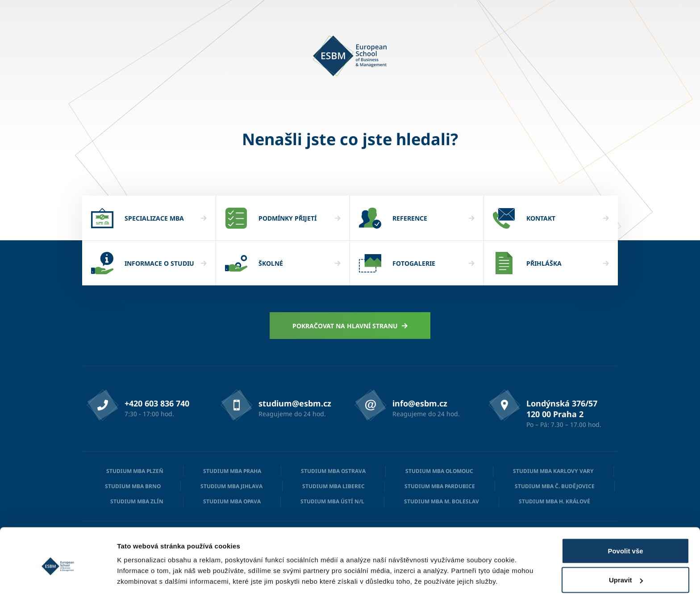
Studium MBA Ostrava (333, 471)
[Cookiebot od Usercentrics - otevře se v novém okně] (58, 577)
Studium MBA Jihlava (231, 486)
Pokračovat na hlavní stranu (350, 326)
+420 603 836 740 (157, 403)
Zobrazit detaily (142, 567)
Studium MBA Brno (133, 486)
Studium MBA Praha (232, 471)
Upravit (626, 541)
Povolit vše (625, 512)
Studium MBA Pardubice (440, 486)
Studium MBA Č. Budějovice (555, 486)
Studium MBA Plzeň (135, 471)
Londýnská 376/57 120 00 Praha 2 (562, 409)
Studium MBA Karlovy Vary (553, 471)
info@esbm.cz (420, 403)
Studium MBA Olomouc (439, 471)
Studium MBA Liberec (333, 486)
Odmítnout (625, 570)
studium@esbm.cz (295, 403)
